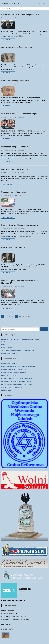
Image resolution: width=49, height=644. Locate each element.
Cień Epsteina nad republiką (14, 248)
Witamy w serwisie (7, 348)
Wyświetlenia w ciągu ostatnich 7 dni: (13, 617)
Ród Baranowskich (7, 345)
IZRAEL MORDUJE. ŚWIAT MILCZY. (17, 48)
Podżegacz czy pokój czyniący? (15, 147)
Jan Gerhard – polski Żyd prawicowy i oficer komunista (17, 351)
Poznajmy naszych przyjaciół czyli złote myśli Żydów (17, 378)
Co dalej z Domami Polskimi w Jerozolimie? (14, 372)
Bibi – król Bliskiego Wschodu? (15, 81)
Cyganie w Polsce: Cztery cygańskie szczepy (14, 370)
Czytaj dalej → (8, 40)
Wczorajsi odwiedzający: (9, 614)
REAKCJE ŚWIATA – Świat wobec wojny (19, 114)
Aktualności (20, 18)
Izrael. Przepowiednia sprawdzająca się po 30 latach (17, 384)
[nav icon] (44, 3)
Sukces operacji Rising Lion (14, 192)
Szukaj (44, 329)
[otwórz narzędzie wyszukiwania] (39, 3)
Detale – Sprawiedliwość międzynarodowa (20, 225)
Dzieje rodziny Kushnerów (9, 354)
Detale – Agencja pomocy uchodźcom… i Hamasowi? (19, 282)
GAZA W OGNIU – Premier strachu (11, 387)
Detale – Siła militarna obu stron (16, 169)
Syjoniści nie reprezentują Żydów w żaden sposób (16, 381)
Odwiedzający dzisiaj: (8, 611)
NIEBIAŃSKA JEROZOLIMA (9, 375)
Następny (27, 316)
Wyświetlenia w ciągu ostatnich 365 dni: (13, 619)
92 (20, 316)
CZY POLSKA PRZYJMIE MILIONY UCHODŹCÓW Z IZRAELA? (19, 367)
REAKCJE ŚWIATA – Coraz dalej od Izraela (20, 14)
